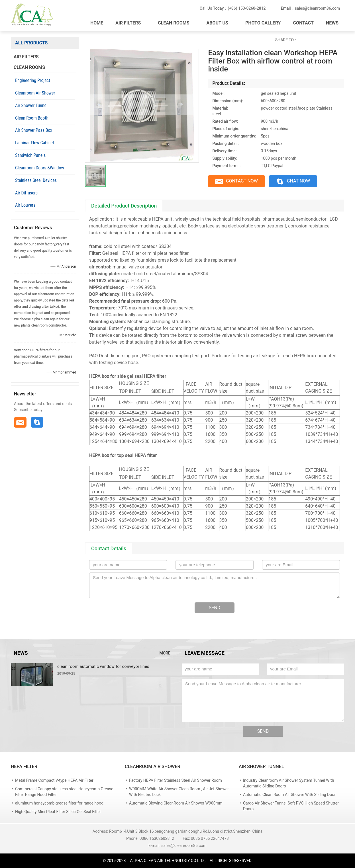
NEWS (332, 23)
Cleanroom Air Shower (35, 93)
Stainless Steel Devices (36, 180)
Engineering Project (33, 80)
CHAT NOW (294, 181)
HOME (97, 23)
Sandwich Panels (30, 155)
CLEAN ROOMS (177, 23)
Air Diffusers (26, 193)
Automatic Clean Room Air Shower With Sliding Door (289, 795)
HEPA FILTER (24, 767)
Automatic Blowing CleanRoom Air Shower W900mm (176, 803)
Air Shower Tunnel (31, 105)
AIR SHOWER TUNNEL (261, 767)
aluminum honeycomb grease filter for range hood (59, 803)
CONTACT (303, 23)
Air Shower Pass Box (34, 130)
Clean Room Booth (32, 118)
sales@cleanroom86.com (317, 8)
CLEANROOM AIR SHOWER (153, 767)
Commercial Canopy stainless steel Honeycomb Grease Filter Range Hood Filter (64, 792)
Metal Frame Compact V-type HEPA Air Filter (54, 780)
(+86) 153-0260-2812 (246, 8)
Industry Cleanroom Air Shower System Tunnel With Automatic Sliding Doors (288, 783)
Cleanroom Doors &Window (40, 168)
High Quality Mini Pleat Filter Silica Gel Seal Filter (58, 812)
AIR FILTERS (131, 23)
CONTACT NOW (237, 181)
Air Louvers (25, 205)
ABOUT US (221, 23)
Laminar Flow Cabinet (35, 143)
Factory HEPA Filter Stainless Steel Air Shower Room (176, 780)
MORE (165, 653)
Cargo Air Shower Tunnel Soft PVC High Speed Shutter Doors (291, 806)
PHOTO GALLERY (263, 23)
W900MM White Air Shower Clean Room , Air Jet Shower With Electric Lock (179, 792)
